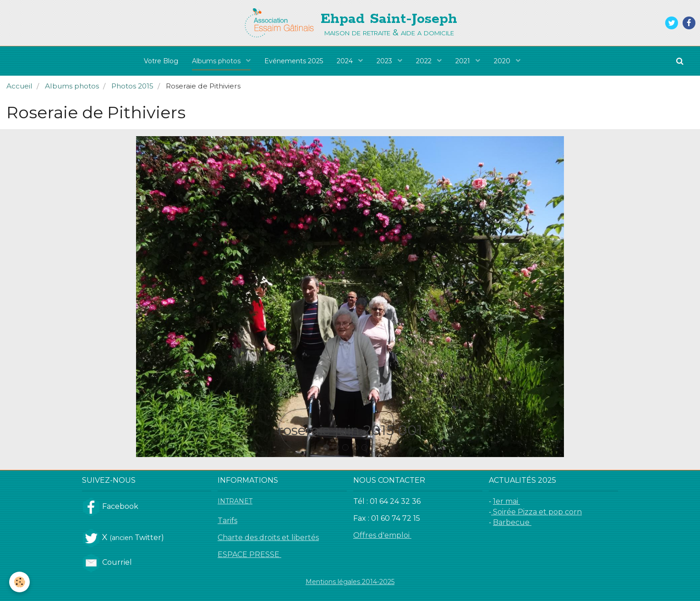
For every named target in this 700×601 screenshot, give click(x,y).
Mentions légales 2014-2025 (350, 582)
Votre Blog (161, 61)
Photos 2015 (132, 86)
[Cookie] (19, 582)
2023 (385, 61)
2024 (346, 61)
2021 (464, 61)
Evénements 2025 (294, 61)
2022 (425, 61)
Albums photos (217, 61)
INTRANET (235, 501)
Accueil (19, 86)
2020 (503, 61)
